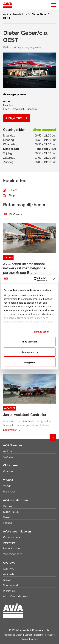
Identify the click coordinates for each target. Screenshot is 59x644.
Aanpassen (30, 352)
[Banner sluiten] (54, 279)
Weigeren (29, 362)
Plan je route (14, 118)
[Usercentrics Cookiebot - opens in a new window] (35, 279)
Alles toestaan (30, 342)
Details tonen (42, 331)
